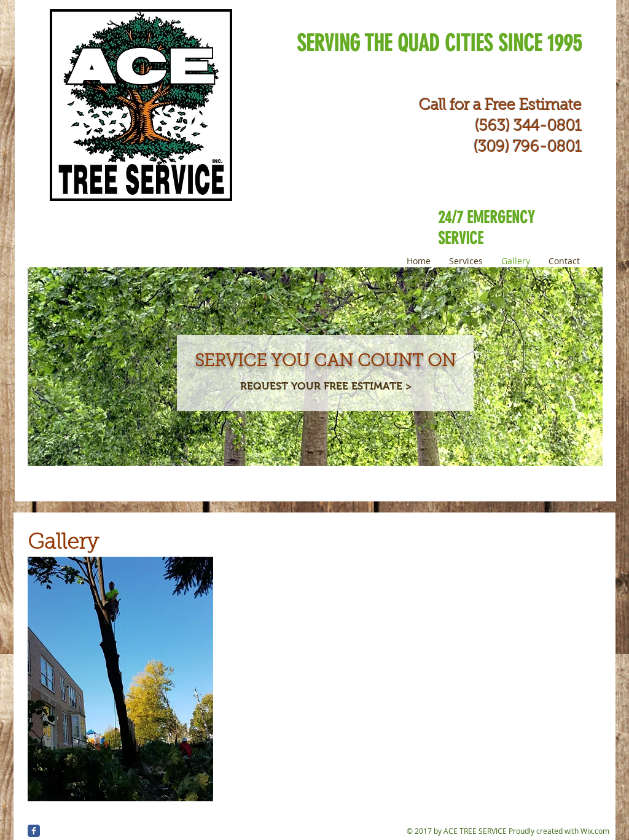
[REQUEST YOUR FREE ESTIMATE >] (326, 387)
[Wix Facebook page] (34, 831)
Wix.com (595, 831)
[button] (120, 679)
